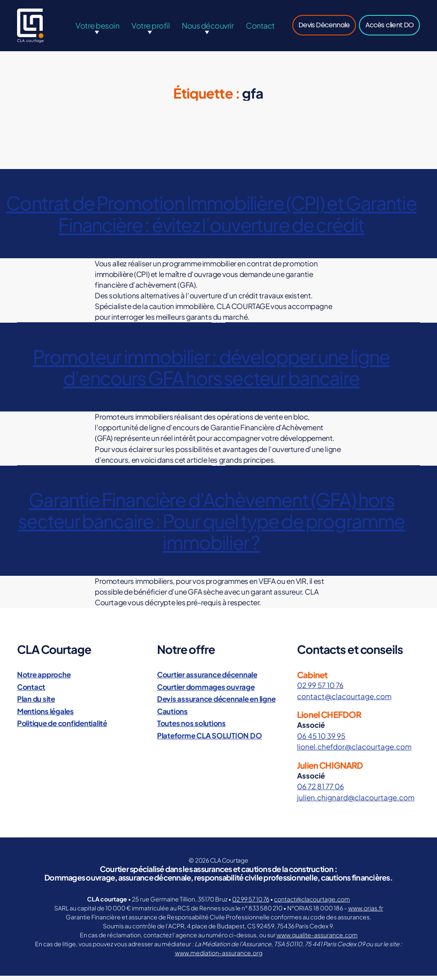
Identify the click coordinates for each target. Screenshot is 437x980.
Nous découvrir (208, 28)
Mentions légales (45, 715)
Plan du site (36, 703)
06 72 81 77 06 (320, 790)
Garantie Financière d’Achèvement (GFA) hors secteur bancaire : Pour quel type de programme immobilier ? (211, 525)
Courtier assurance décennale (207, 679)
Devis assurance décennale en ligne (216, 703)
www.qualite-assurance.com (317, 939)
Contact (260, 28)
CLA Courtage (229, 864)
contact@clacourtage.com (344, 700)
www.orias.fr (366, 912)
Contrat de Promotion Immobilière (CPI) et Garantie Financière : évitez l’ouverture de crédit (211, 218)
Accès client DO (390, 27)
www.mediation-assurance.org (219, 957)
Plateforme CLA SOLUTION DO (209, 740)
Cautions (172, 715)
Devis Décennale (324, 27)
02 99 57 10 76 (320, 689)
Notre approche (44, 679)
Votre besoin (97, 28)
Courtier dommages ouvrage (206, 691)
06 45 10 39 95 (321, 740)
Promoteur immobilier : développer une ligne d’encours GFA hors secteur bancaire (211, 371)
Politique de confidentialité (62, 727)
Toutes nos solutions (191, 727)
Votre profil (150, 28)
